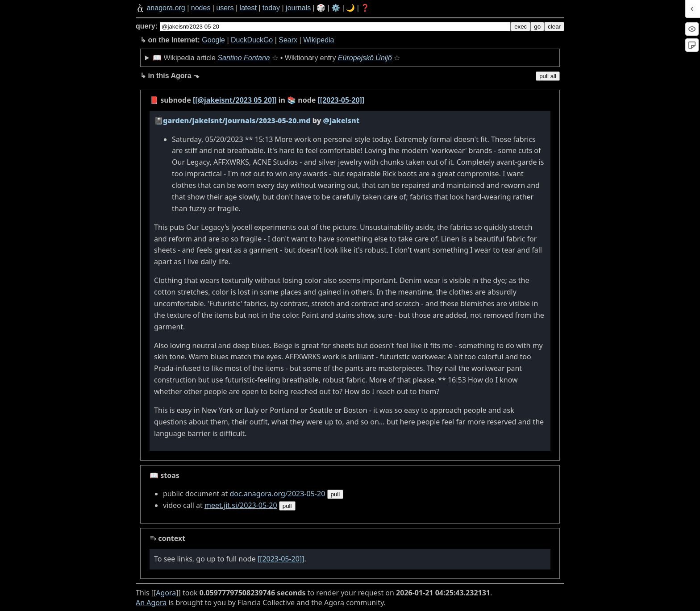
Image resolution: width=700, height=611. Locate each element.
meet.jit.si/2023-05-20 (241, 505)
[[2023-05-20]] (341, 100)
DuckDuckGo (252, 40)
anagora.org (166, 8)
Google (213, 40)
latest (248, 8)
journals (298, 8)
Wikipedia (319, 40)
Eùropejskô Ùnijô (365, 58)
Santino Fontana (244, 58)
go (537, 27)
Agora (166, 593)
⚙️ (336, 8)
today (271, 8)
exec (521, 27)
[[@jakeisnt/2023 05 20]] (235, 100)
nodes (201, 8)
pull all (548, 76)
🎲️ (321, 8)
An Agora (151, 603)
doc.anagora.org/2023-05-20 (277, 494)
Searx (288, 40)
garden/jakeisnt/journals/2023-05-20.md (237, 121)
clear (554, 27)
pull (335, 494)
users (225, 8)
